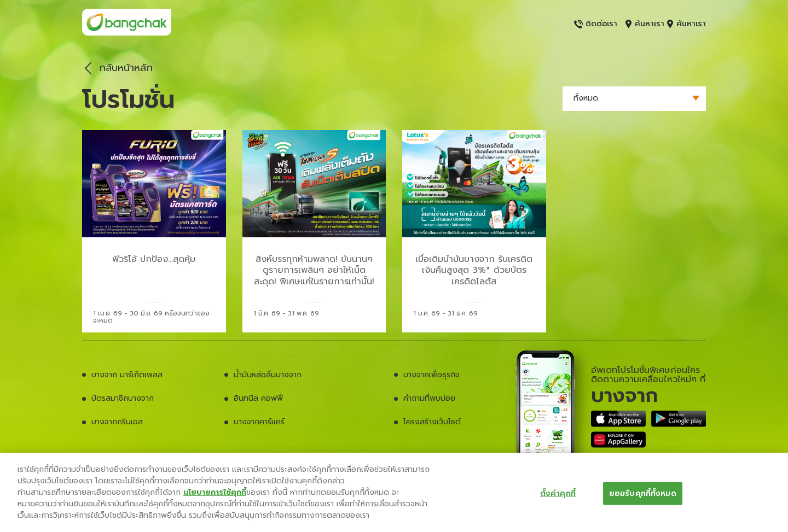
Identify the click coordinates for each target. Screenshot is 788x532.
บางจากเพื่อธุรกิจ (431, 375)
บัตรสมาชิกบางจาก (123, 398)
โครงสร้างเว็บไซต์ (432, 422)
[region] (394, 492)
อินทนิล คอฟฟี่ (258, 398)
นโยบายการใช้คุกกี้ (215, 492)
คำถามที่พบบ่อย (429, 398)
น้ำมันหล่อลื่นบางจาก (268, 375)
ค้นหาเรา (645, 24)
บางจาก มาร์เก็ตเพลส (127, 375)
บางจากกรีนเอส (117, 422)
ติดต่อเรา (596, 24)
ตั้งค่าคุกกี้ (558, 493)
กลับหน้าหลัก (115, 68)
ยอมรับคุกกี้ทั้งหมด (643, 493)
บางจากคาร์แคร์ (259, 422)
